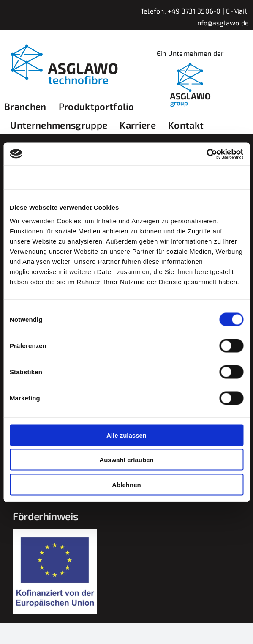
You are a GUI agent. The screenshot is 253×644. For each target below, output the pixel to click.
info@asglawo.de (222, 23)
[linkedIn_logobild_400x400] (190, 62)
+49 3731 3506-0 (194, 11)
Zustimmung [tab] (45, 177)
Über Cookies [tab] (209, 177)
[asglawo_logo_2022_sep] (63, 42)
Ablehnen (126, 484)
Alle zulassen (126, 435)
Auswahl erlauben (126, 460)
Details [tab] (127, 177)
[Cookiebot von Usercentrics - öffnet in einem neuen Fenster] (206, 154)
